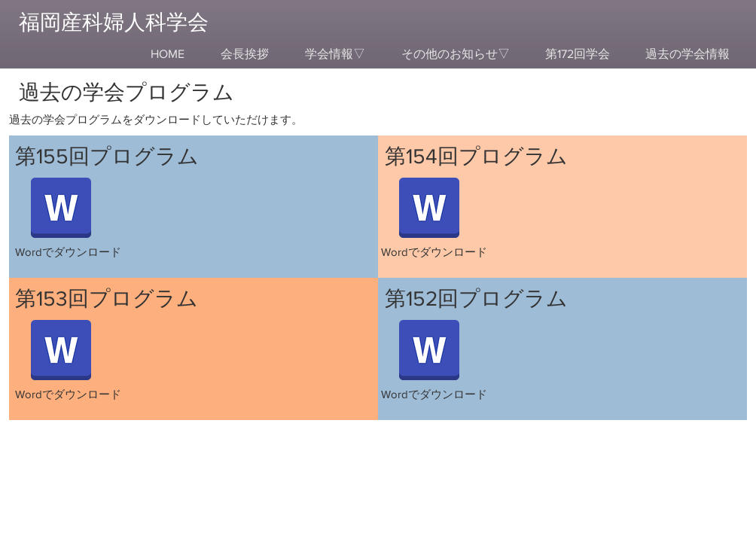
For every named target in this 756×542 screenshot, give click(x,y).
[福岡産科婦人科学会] (121, 22)
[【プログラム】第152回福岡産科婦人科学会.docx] (429, 352)
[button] (335, 54)
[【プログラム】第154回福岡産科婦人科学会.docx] (429, 209)
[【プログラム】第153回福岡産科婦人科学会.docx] (61, 352)
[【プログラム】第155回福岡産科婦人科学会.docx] (61, 209)
